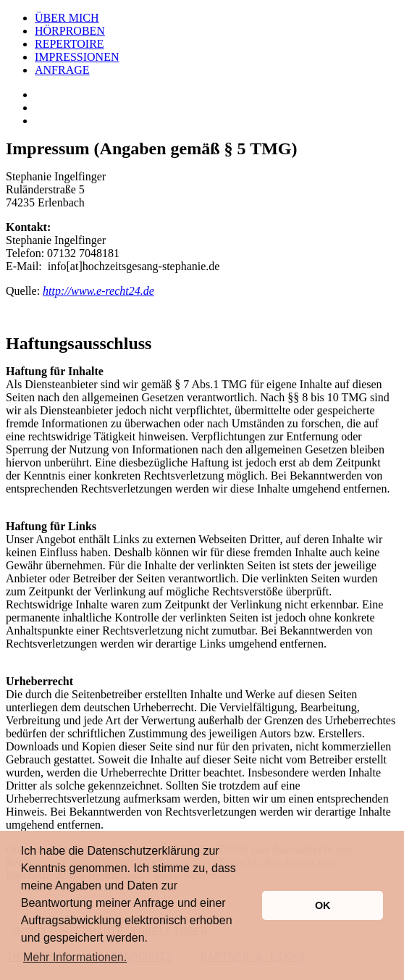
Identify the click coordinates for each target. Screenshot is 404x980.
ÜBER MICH (67, 18)
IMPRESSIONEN (77, 57)
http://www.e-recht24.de (98, 291)
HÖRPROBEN (70, 31)
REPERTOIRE (70, 44)
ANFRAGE (62, 70)
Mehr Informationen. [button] (75, 957)
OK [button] (323, 905)
